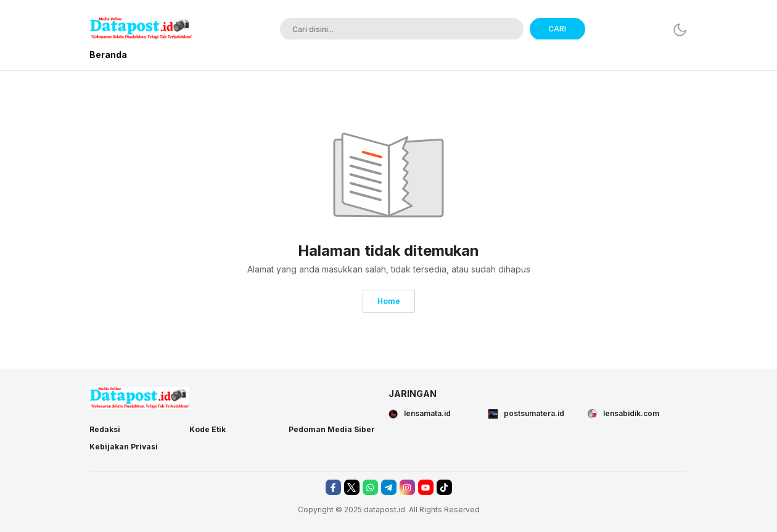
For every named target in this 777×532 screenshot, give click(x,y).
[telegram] (389, 487)
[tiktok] (444, 487)
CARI (557, 29)
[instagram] (407, 487)
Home (389, 301)
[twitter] (352, 487)
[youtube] (426, 487)
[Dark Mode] (680, 30)
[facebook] (333, 487)
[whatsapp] (370, 487)
